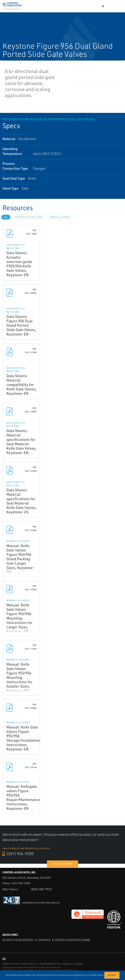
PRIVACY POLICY (29, 964)
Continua (44, 940)
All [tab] (6, 217)
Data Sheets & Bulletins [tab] (29, 217)
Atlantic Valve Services (18, 940)
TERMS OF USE (10, 964)
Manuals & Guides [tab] (60, 217)
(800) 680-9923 (41, 889)
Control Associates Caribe (72, 940)
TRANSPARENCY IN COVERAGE (56, 964)
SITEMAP (79, 964)
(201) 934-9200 (18, 854)
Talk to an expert (63, 864)
